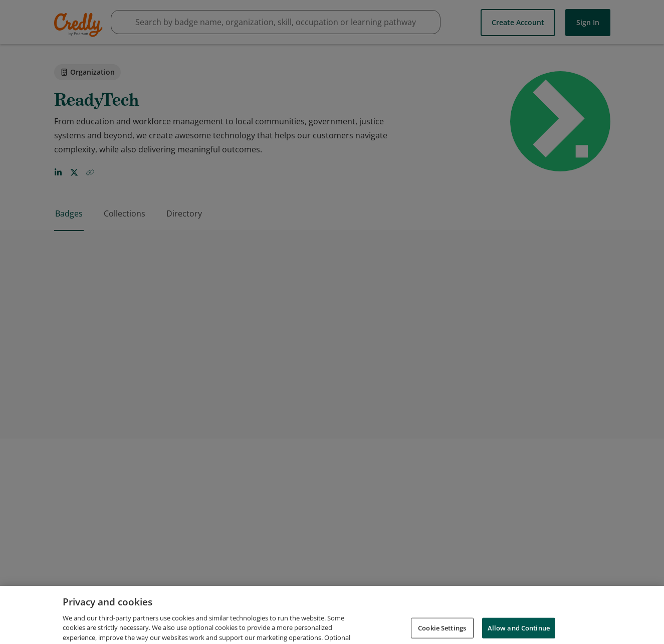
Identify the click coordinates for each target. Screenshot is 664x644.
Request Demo (373, 618)
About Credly (433, 618)
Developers (559, 618)
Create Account (518, 22)
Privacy (514, 618)
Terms (479, 618)
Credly (80, 25)
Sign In (588, 22)
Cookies (470, 633)
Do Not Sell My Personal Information (557, 633)
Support (604, 618)
